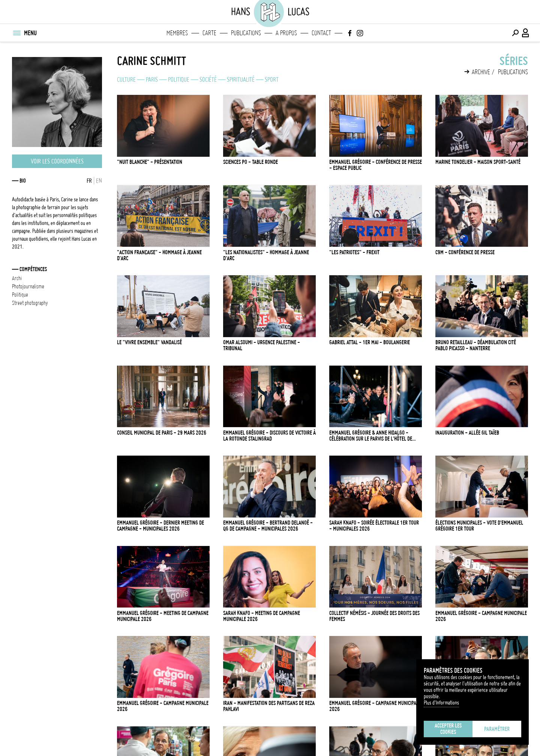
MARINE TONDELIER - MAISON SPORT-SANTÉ (478, 162)
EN (99, 181)
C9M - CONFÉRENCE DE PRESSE (465, 252)
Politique (179, 79)
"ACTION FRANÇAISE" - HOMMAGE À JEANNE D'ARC (159, 255)
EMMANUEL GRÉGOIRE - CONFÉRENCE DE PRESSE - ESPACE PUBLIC (376, 165)
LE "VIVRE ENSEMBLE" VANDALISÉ (149, 342)
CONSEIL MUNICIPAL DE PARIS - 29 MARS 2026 (162, 433)
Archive (481, 72)
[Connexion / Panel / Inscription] (526, 33)
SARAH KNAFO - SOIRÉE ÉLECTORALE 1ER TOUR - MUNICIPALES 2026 (374, 526)
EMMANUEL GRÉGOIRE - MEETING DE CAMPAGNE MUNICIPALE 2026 (163, 616)
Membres (177, 33)
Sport (272, 79)
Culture (126, 79)
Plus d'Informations (441, 703)
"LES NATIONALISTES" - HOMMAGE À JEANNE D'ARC (266, 255)
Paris (152, 79)
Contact (321, 33)
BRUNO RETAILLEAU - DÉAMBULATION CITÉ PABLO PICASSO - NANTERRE (476, 345)
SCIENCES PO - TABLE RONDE (250, 162)
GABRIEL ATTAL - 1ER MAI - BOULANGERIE (370, 342)
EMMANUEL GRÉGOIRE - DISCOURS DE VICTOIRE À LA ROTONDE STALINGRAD (269, 436)
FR (89, 181)
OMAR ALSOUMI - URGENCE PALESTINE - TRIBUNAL (262, 345)
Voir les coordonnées (57, 161)
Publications (246, 33)
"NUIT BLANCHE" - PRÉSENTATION (150, 162)
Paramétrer (497, 729)
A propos (286, 33)
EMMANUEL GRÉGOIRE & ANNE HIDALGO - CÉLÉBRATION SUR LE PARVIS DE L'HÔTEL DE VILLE (371, 436)
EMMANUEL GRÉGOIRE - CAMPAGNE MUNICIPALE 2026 (481, 616)
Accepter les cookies (448, 729)
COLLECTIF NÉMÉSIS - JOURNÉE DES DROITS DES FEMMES (374, 616)
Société (208, 79)
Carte (209, 33)
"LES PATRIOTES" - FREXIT (354, 252)
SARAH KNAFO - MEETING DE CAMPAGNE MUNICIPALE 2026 (262, 616)
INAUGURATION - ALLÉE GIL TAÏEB (467, 433)
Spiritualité (241, 79)
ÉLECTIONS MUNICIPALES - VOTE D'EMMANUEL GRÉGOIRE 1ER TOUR (479, 526)
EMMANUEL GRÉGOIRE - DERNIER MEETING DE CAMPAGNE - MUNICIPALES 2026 (160, 526)
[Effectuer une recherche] (515, 33)
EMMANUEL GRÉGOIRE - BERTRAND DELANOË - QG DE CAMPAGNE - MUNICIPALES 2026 (268, 526)
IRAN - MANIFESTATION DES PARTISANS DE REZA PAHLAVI (269, 706)
